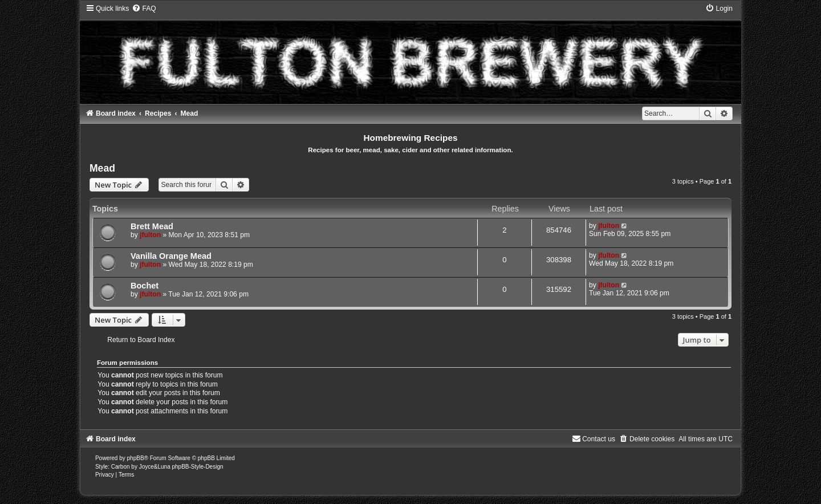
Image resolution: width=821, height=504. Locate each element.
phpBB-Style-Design (197, 467)
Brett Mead (152, 226)
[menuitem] (144, 9)
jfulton (150, 235)
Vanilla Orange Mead (171, 256)
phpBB (136, 458)
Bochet (145, 286)
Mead (102, 168)
